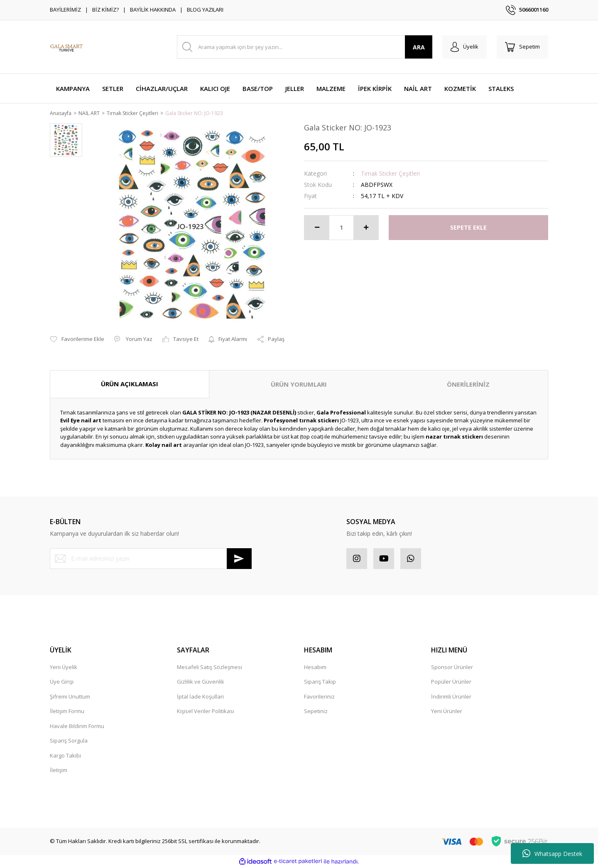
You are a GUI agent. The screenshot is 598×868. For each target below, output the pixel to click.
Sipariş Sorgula (69, 741)
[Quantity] (341, 228)
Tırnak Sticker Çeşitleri (390, 174)
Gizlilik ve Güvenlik (201, 682)
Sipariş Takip (320, 682)
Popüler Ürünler (451, 682)
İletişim (59, 771)
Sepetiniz (316, 712)
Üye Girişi (62, 682)
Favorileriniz (319, 697)
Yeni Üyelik (64, 667)
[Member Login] (464, 47)
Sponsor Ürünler (452, 667)
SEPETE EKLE (468, 228)
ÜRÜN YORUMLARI (299, 385)
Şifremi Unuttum (70, 697)
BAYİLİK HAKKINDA (153, 10)
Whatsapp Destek (552, 853)
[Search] (305, 47)
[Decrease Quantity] (317, 228)
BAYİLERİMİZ (65, 10)
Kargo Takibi (65, 756)
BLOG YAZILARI (205, 10)
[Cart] (522, 47)
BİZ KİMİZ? (105, 10)
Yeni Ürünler (447, 712)
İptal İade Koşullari (200, 697)
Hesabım (315, 667)
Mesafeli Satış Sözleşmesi (210, 667)
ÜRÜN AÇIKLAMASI (130, 385)
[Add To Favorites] (77, 340)
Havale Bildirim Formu (77, 726)
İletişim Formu (67, 712)
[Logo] (66, 47)
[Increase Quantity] (366, 228)
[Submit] (239, 559)
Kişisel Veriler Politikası (206, 712)
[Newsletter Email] (151, 559)
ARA (419, 47)
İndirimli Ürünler (451, 697)
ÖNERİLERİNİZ (468, 385)
